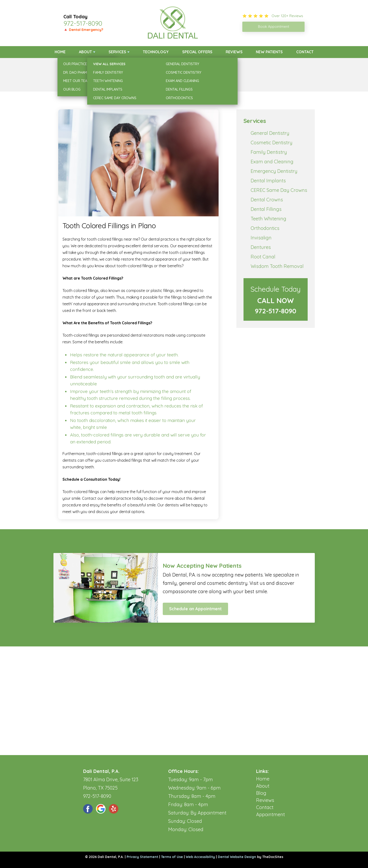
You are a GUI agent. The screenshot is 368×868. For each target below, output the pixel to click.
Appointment (270, 814)
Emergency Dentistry (274, 171)
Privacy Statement (142, 857)
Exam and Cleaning (272, 162)
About (85, 52)
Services (117, 52)
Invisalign (261, 238)
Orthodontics (265, 228)
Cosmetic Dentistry (272, 143)
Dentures (261, 247)
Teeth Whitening (268, 219)
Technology (156, 52)
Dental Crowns (267, 200)
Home (60, 52)
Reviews (234, 52)
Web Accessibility (200, 857)
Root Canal (263, 257)
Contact (305, 52)
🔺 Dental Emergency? (83, 30)
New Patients (269, 52)
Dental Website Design (237, 857)
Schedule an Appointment (195, 609)
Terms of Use (172, 857)
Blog (261, 793)
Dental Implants (268, 181)
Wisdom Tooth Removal (277, 266)
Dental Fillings (266, 209)
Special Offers (197, 52)
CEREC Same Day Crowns (279, 190)
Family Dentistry (269, 152)
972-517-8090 (83, 23)
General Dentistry (270, 133)
